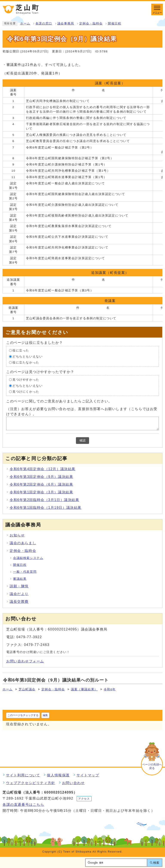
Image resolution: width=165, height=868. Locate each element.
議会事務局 (66, 23)
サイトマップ (88, 775)
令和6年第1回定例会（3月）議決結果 (41, 492)
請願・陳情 (19, 586)
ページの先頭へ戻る (152, 766)
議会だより (19, 594)
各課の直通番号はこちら (23, 805)
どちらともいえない (27, 357)
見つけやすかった (26, 380)
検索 (156, 863)
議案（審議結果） (84, 689)
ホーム (25, 23)
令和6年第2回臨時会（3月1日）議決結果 (44, 500)
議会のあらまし (23, 543)
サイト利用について (23, 775)
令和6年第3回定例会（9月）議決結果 (41, 477)
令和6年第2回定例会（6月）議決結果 (41, 484)
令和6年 (110, 689)
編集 (45, 715)
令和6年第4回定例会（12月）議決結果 (43, 469)
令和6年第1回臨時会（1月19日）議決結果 (46, 508)
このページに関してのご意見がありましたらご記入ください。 (59, 401)
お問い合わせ (73, 783)
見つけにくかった (26, 392)
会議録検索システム (28, 558)
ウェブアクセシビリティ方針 (31, 783)
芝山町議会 (27, 689)
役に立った (21, 351)
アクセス (84, 799)
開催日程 (115, 23)
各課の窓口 (44, 23)
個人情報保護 (58, 775)
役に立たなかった (26, 363)
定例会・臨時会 (91, 23)
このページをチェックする (23, 715)
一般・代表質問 (25, 572)
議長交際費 (19, 602)
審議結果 (20, 579)
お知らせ (17, 535)
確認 (82, 440)
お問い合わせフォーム (25, 661)
